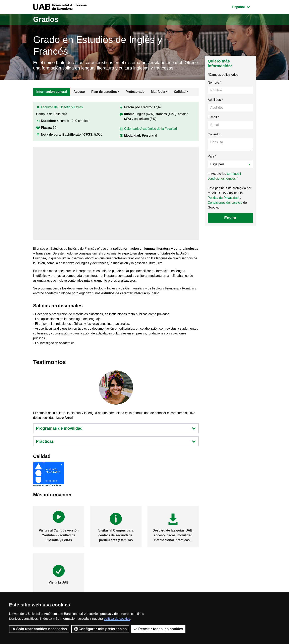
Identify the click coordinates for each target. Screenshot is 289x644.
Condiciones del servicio (225, 203)
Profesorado (135, 92)
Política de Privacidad (223, 198)
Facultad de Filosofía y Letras (62, 107)
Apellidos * (215, 100)
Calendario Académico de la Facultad (151, 129)
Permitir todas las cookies (158, 629)
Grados (46, 19)
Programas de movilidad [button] (116, 428)
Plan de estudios (104, 92)
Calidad (180, 92)
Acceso (79, 92)
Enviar (230, 218)
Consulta (214, 134)
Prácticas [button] (116, 441)
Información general (52, 92)
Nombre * (215, 82)
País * (212, 156)
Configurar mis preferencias (100, 629)
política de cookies (117, 619)
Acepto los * (224, 176)
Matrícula (158, 92)
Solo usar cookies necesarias (39, 629)
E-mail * (213, 117)
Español (244, 7)
